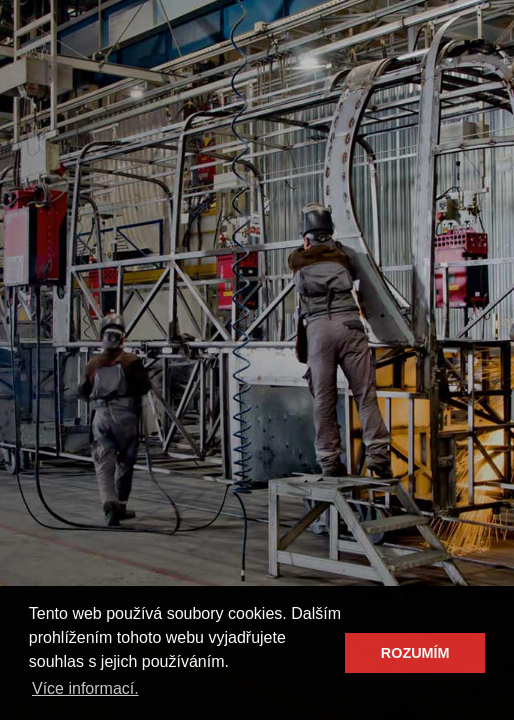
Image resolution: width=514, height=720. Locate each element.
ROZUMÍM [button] (415, 653)
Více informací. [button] (85, 688)
